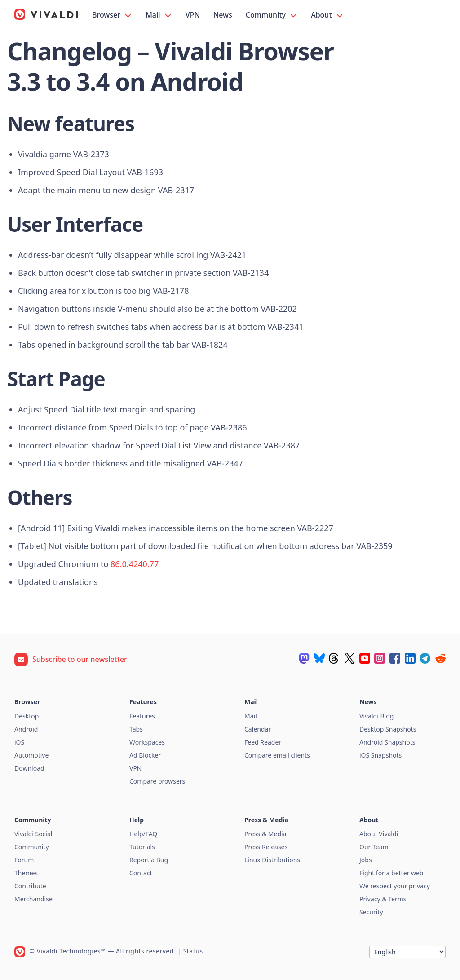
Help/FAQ (143, 834)
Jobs (366, 860)
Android (26, 729)
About (327, 15)
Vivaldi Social (33, 834)
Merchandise (33, 899)
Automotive (31, 755)
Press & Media (265, 834)
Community (272, 15)
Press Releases (266, 847)
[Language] (407, 952)
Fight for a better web (391, 873)
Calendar (258, 729)
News (223, 15)
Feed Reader (263, 742)
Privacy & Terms (383, 899)
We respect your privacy (395, 886)
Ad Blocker (145, 755)
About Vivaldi (379, 834)
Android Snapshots (387, 742)
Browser (112, 15)
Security (371, 912)
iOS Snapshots (380, 755)
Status (193, 951)
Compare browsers (157, 781)
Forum (24, 860)
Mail (159, 15)
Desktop (27, 716)
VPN (193, 15)
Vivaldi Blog (376, 716)
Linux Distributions (272, 860)
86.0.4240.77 (135, 564)
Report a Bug (149, 860)
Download (29, 768)
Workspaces (147, 742)
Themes (26, 873)
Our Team (374, 847)
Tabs (136, 729)
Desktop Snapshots (388, 729)
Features (142, 716)
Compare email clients (277, 755)
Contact (141, 873)
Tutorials (142, 847)
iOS (19, 742)
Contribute (30, 886)
